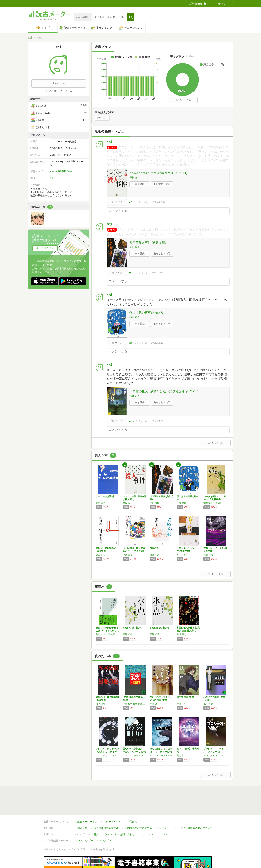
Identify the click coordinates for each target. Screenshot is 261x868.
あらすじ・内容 (162, 184)
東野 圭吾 (102, 118)
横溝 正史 (181, 704)
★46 (131, 421)
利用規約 (132, 803)
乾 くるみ (182, 555)
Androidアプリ (85, 822)
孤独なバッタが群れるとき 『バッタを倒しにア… (107, 631)
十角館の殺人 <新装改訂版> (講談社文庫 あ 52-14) (164, 391)
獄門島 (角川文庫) (185, 697)
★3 (131, 273)
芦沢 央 (153, 704)
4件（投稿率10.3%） (62, 171)
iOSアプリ (105, 822)
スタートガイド (112, 803)
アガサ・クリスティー (161, 755)
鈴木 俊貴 (135, 317)
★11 (131, 202)
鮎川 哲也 (135, 247)
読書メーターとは (87, 803)
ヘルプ (81, 816)
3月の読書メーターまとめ (59, 91)
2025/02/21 (157, 343)
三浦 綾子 (128, 634)
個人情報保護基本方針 (106, 809)
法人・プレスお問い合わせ (120, 816)
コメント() (142, 202)
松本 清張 (101, 704)
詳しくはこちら (45, 248)
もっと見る (183, 100)
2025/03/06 (157, 273)
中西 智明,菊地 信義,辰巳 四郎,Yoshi (135, 704)
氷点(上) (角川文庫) (159, 628)
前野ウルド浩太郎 (212, 503)
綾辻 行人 (135, 396)
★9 (131, 343)
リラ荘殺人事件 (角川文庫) (148, 243)
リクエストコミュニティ (155, 816)
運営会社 (82, 809)
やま (110, 142)
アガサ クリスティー (106, 755)
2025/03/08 (158, 202)
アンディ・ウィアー (214, 755)
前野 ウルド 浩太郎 (105, 634)
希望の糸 (154, 548)
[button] (131, 17)
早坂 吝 (133, 178)
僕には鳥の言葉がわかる (146, 313)
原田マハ (100, 555)
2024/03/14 (158, 421)
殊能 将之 (208, 704)
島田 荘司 (181, 634)
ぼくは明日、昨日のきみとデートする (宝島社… (134, 551)
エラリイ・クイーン (133, 755)
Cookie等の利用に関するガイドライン (146, 809)
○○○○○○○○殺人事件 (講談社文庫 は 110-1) (158, 173)
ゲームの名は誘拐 (105, 496)
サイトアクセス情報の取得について (193, 809)
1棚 (52, 178)
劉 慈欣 (180, 755)
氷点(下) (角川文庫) (132, 628)
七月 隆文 (128, 555)
